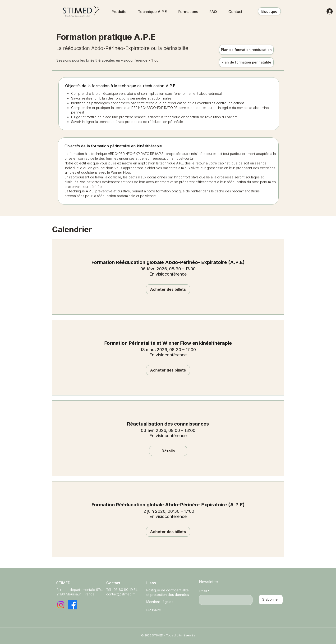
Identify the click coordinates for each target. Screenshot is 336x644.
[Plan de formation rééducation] (246, 50)
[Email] (224, 600)
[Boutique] (269, 11)
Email (204, 591)
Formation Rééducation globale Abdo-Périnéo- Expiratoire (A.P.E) (168, 262)
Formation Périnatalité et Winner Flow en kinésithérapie (168, 343)
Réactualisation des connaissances (168, 424)
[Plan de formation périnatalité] (246, 62)
